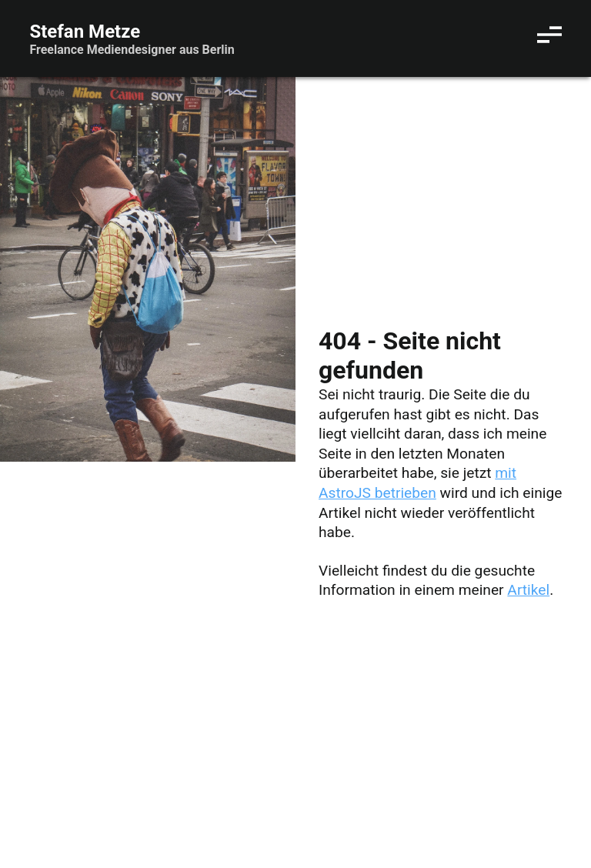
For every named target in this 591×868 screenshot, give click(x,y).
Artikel (528, 590)
